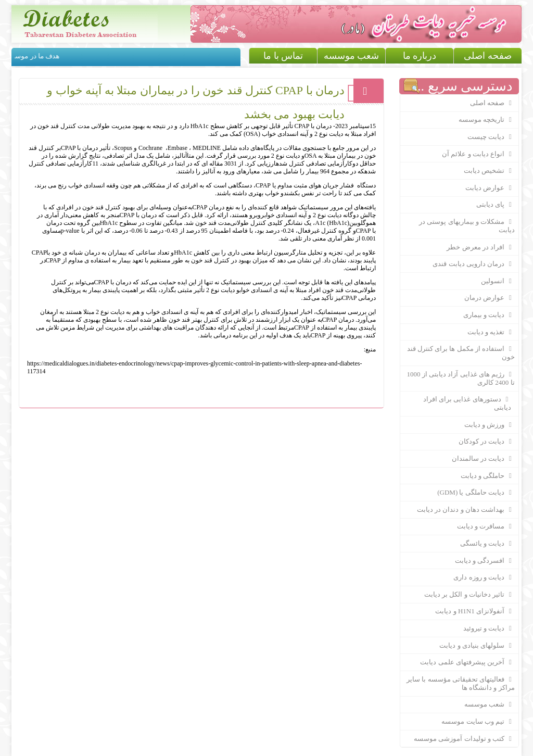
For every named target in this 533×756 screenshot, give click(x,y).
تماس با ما (283, 56)
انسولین (498, 281)
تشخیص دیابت (489, 171)
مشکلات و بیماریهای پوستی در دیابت (467, 226)
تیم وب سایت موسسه (478, 722)
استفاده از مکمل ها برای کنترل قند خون (461, 353)
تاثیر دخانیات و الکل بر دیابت (469, 595)
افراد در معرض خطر (480, 247)
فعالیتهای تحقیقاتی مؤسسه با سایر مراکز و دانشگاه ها (461, 683)
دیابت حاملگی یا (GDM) (476, 493)
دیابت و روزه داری (484, 577)
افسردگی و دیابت (485, 561)
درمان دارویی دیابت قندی (473, 264)
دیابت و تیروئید (489, 628)
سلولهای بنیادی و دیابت (477, 646)
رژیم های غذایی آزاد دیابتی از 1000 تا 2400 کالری (461, 378)
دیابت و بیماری (489, 315)
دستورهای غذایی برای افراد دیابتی (462, 403)
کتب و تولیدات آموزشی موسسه (464, 739)
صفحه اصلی (488, 56)
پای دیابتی (496, 205)
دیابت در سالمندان (483, 459)
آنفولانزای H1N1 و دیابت (475, 611)
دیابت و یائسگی (487, 544)
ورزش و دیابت (490, 425)
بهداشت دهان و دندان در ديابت (466, 510)
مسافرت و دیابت (486, 526)
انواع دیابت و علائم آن (478, 154)
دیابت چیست (491, 137)
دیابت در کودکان (487, 442)
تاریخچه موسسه (487, 120)
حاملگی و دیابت (488, 476)
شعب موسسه (352, 56)
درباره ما (420, 56)
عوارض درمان (490, 298)
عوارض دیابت (490, 188)
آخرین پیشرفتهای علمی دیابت (467, 662)
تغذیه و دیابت (491, 332)
